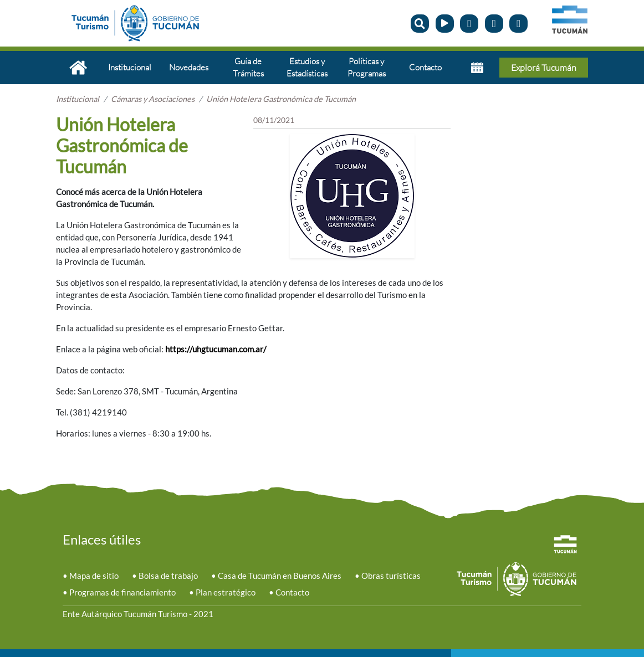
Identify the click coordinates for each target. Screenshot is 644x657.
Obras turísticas (391, 576)
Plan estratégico (226, 592)
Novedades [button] (189, 67)
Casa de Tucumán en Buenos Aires (280, 576)
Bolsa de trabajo (168, 576)
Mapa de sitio (94, 576)
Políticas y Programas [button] (367, 67)
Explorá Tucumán (544, 68)
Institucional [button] (130, 67)
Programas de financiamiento (122, 592)
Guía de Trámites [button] (248, 67)
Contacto (292, 592)
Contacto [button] (425, 67)
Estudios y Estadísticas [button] (307, 67)
